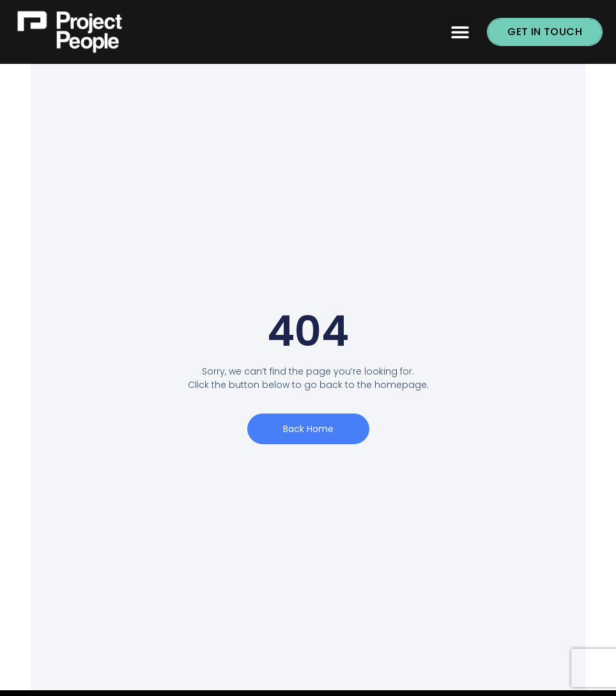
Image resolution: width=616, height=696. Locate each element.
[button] (460, 32)
